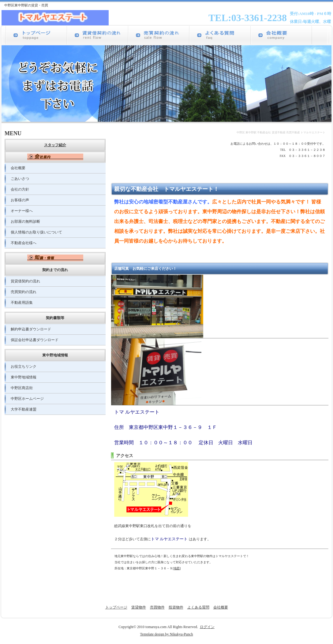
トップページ (116, 607)
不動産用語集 (22, 303)
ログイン (207, 627)
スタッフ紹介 (55, 145)
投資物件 (176, 607)
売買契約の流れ (24, 292)
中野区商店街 (22, 388)
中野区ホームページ (27, 399)
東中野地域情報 (24, 377)
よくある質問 (198, 607)
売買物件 (157, 607)
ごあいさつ (20, 179)
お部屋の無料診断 (25, 221)
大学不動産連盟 (24, 409)
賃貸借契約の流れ (25, 281)
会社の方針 (20, 189)
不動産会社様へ (24, 243)
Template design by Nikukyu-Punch (167, 634)
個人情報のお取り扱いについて (36, 232)
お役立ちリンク (24, 367)
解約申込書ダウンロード (31, 329)
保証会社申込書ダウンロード (35, 340)
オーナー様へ (22, 211)
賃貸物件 (139, 607)
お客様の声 (20, 200)
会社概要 (18, 168)
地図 (177, 568)
